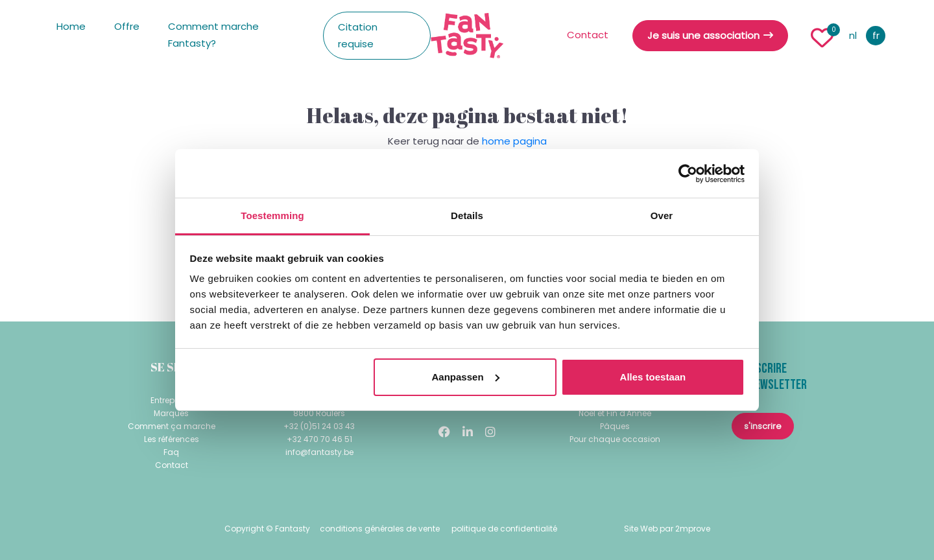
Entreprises (172, 400)
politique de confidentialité (504, 529)
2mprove (693, 529)
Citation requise (358, 35)
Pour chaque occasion (615, 439)
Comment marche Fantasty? (213, 35)
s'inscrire (763, 426)
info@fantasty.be (319, 452)
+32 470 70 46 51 (319, 439)
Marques (171, 413)
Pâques (615, 426)
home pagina (514, 141)
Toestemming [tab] (272, 216)
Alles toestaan (653, 377)
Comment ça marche (172, 426)
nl (853, 35)
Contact (588, 35)
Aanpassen (466, 377)
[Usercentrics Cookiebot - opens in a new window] (688, 174)
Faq (171, 452)
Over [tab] (662, 216)
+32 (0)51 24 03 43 (319, 426)
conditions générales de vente (380, 529)
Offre (127, 26)
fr (876, 35)
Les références (172, 439)
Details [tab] (467, 216)
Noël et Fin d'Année (615, 413)
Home (71, 26)
